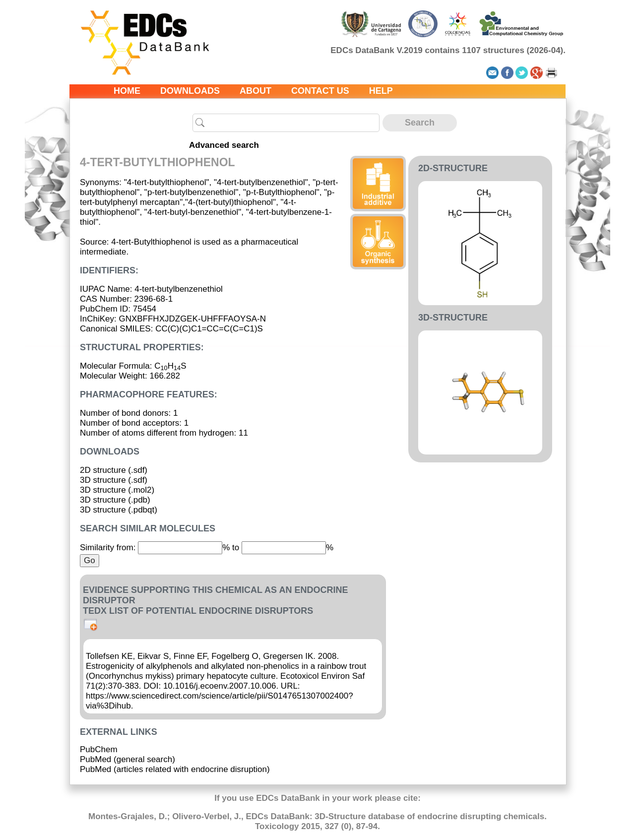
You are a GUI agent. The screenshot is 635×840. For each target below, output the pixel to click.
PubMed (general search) (127, 759)
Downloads (190, 91)
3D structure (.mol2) (117, 490)
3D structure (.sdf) (114, 480)
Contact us (320, 91)
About (255, 91)
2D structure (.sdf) (114, 470)
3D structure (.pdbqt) (119, 510)
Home (127, 91)
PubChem (99, 749)
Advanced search (224, 145)
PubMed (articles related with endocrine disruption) (175, 769)
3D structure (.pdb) (115, 500)
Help (381, 91)
